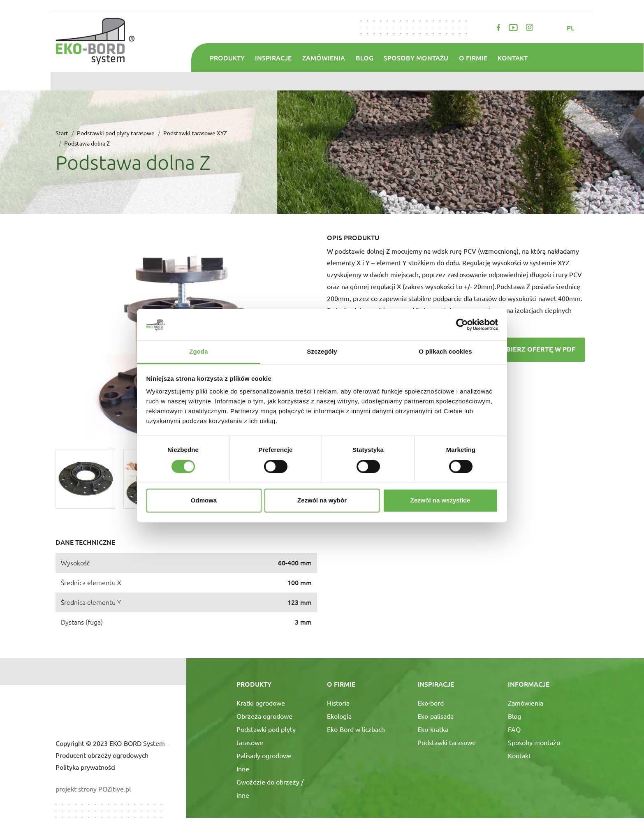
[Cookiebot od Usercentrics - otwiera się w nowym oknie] (462, 324)
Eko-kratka (433, 729)
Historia (338, 703)
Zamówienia (324, 58)
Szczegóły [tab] (322, 352)
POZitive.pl (115, 789)
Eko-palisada (436, 716)
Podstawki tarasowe (447, 742)
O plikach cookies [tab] (445, 352)
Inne (243, 769)
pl (571, 28)
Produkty (227, 58)
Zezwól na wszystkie (440, 501)
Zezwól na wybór (322, 501)
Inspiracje (273, 58)
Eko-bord (431, 703)
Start (62, 133)
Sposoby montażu (416, 58)
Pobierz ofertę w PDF (527, 350)
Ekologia (339, 716)
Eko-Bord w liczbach (356, 729)
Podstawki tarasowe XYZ (195, 133)
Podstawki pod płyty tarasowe (116, 133)
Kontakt (513, 58)
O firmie (473, 58)
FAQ (514, 729)
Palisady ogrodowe (264, 755)
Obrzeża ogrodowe (264, 716)
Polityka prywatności (86, 767)
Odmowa (204, 501)
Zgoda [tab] (199, 352)
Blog (365, 58)
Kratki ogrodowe (261, 703)
